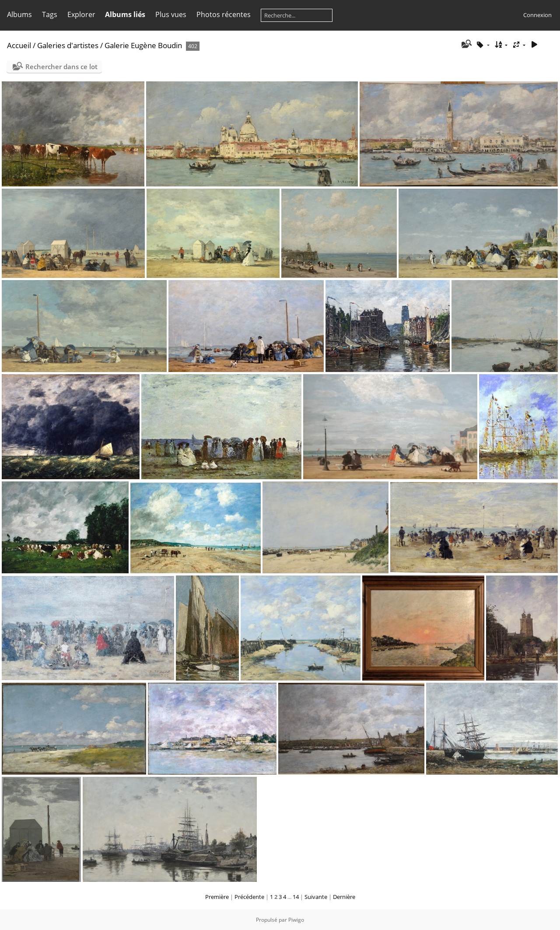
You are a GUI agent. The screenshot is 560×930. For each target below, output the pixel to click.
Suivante (316, 897)
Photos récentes (224, 14)
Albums (19, 14)
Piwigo (296, 920)
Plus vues (171, 14)
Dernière (344, 897)
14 (296, 897)
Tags (50, 14)
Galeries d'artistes (68, 45)
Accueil (19, 45)
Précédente (249, 897)
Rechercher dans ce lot (61, 67)
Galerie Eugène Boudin (143, 45)
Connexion (537, 15)
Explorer (81, 14)
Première (217, 897)
